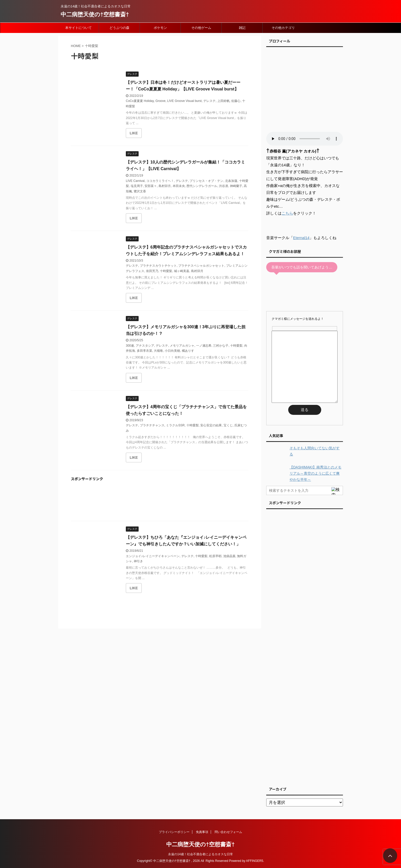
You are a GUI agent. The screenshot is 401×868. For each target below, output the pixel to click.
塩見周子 (137, 186)
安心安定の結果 (211, 425)
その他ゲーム (201, 28)
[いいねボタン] (134, 133)
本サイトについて (79, 28)
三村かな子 (221, 346)
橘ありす (188, 351)
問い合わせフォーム (228, 832)
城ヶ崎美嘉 (182, 271)
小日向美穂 (172, 351)
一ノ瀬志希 (204, 346)
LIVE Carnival (135, 181)
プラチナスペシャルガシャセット (201, 266)
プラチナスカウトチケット (158, 266)
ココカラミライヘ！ (160, 181)
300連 (130, 346)
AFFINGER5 (255, 861)
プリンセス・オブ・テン (206, 181)
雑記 (242, 28)
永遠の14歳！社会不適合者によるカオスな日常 (200, 854)
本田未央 (179, 186)
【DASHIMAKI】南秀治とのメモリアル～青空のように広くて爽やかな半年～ (315, 473)
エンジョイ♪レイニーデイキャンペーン (153, 556)
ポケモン (160, 28)
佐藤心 (236, 101)
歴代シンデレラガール (202, 186)
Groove (160, 101)
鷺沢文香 (140, 191)
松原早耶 (215, 556)
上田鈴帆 (224, 101)
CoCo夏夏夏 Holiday (140, 101)
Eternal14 (301, 238)
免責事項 (202, 832)
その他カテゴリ (283, 28)
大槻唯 (158, 351)
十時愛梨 (166, 271)
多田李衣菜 (144, 351)
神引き (138, 561)
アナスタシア (145, 346)
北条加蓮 (231, 181)
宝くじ (228, 425)
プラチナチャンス (152, 425)
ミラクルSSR (175, 425)
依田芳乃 (152, 271)
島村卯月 (165, 186)
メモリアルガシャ (182, 346)
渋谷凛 (224, 186)
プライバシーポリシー (174, 832)
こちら (287, 213)
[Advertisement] (160, 502)
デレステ (209, 101)
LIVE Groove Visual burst (185, 101)
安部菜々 (151, 186)
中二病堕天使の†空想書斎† (95, 14)
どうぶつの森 (119, 28)
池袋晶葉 (229, 556)
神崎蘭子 (236, 186)
